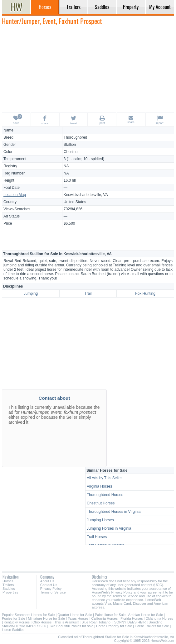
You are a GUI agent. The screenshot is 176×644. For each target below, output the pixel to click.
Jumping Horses (100, 520)
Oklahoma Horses (159, 618)
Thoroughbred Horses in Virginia (114, 512)
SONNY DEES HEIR (130, 622)
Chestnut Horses (101, 503)
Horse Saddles (13, 630)
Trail (88, 293)
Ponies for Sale (14, 618)
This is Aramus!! (66, 622)
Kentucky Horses (17, 622)
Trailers (8, 585)
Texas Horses (78, 618)
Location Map (15, 195)
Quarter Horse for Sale (75, 615)
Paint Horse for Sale (110, 615)
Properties (10, 592)
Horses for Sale (43, 615)
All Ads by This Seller (104, 478)
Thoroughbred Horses (105, 495)
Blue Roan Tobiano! (96, 622)
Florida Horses (132, 618)
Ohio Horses (42, 622)
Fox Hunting (145, 293)
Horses (8, 581)
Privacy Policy (51, 589)
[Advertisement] (88, 69)
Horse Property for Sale (114, 626)
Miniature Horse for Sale (47, 618)
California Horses (105, 618)
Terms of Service (53, 592)
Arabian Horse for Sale (146, 615)
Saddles (9, 589)
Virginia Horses (99, 486)
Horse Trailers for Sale (152, 626)
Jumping (31, 293)
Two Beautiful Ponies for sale (71, 626)
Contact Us (49, 585)
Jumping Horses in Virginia (109, 528)
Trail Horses (97, 537)
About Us (47, 581)
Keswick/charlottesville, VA (86, 195)
